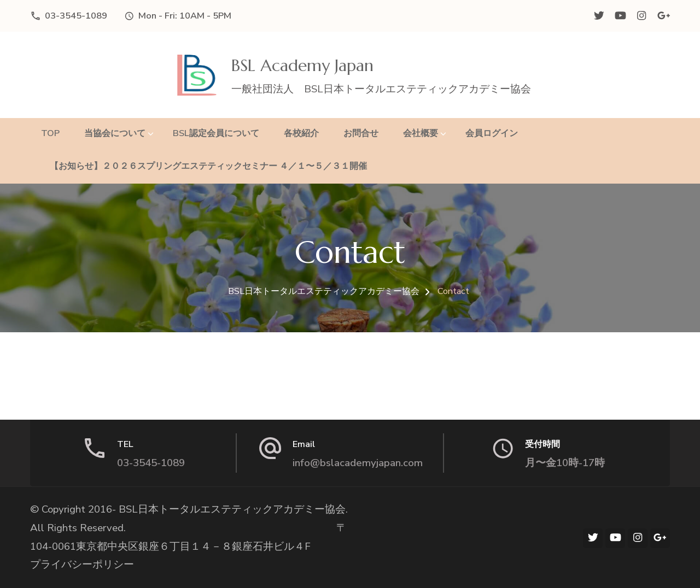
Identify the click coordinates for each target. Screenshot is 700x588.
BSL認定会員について (216, 133)
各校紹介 (301, 133)
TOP (50, 133)
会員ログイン (492, 133)
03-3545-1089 (76, 16)
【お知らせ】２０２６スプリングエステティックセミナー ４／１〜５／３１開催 (204, 166)
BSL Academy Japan (302, 65)
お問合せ (361, 133)
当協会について (115, 133)
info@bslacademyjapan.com (358, 463)
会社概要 (421, 133)
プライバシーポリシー (82, 565)
